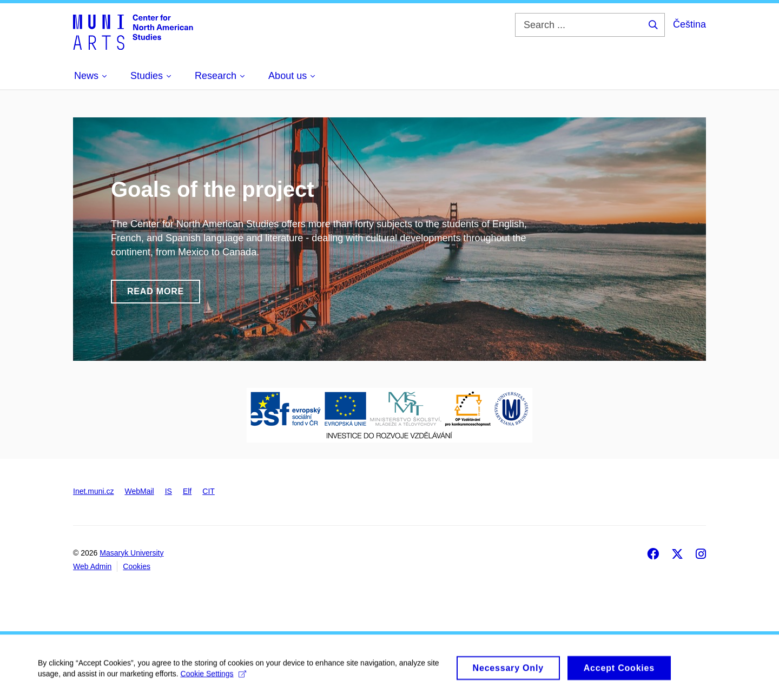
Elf (187, 491)
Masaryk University (131, 553)
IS (169, 491)
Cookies (137, 566)
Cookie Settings (213, 678)
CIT (209, 491)
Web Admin (92, 566)
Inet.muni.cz (93, 491)
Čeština (689, 24)
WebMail (139, 491)
